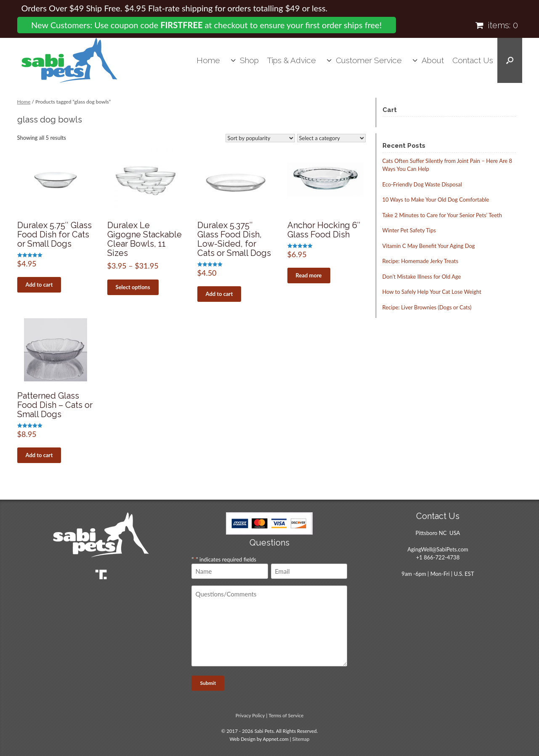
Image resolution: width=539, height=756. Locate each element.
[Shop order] (260, 138)
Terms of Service (286, 715)
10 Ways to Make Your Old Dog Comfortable (436, 200)
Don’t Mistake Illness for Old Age (422, 277)
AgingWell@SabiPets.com (438, 549)
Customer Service (369, 60)
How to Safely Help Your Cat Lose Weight (432, 292)
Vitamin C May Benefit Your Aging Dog (429, 246)
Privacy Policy (250, 715)
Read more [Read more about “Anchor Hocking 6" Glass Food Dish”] (309, 275)
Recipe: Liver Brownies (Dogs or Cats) (427, 307)
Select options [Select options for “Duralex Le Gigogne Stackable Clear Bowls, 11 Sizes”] (133, 287)
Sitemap (301, 739)
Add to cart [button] (39, 285)
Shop (249, 60)
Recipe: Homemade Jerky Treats (421, 261)
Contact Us (473, 60)
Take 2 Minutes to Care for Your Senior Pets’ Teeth (442, 215)
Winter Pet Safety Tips (409, 230)
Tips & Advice (292, 60)
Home (208, 60)
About (433, 60)
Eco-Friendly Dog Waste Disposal (422, 184)
